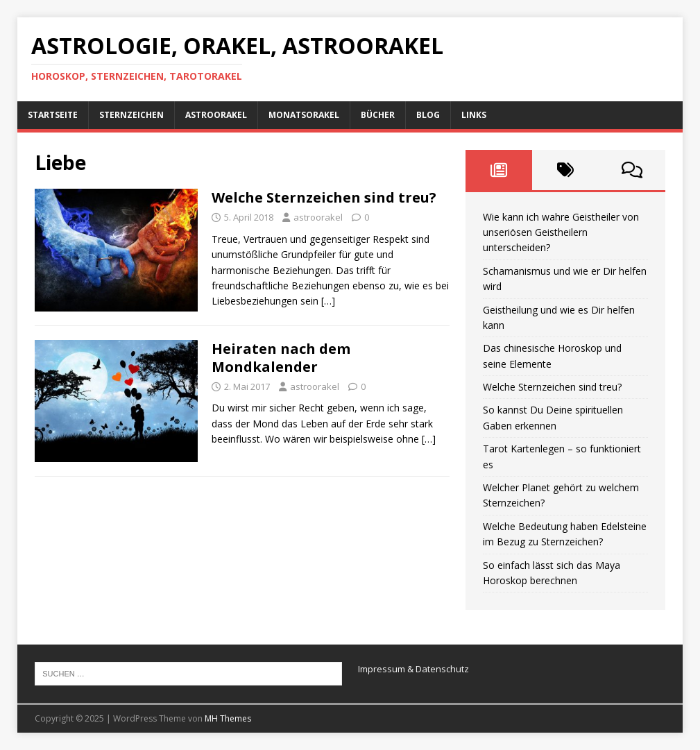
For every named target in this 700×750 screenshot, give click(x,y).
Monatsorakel (304, 115)
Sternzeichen (131, 115)
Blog (428, 115)
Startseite (53, 115)
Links (474, 115)
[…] (328, 301)
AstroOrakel (216, 115)
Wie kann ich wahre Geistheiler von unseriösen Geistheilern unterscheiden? (561, 232)
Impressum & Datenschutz (413, 669)
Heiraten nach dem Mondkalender (281, 358)
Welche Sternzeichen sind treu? (324, 197)
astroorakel (318, 217)
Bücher (378, 115)
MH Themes (228, 718)
